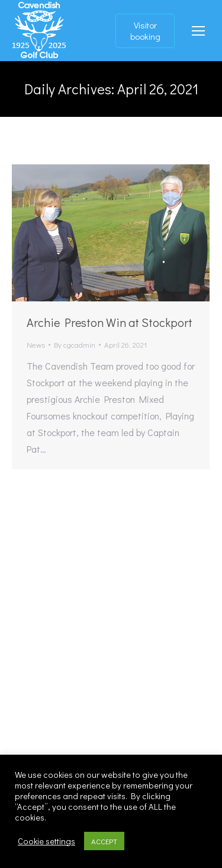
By (75, 344)
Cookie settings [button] (46, 841)
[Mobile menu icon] (198, 31)
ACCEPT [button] (104, 841)
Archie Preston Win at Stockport (110, 322)
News (36, 344)
